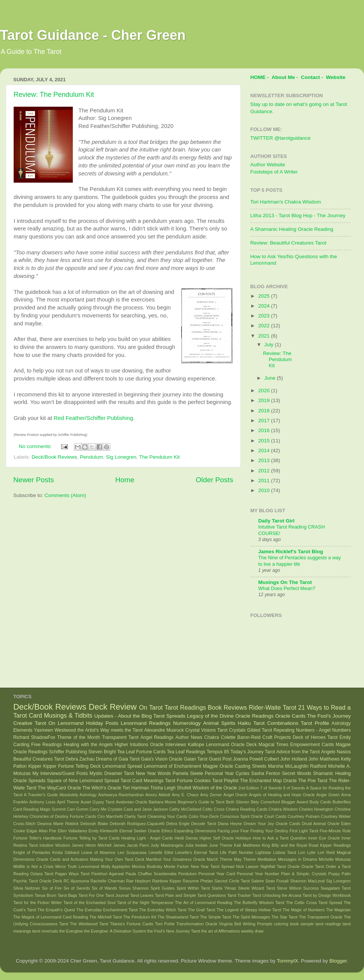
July (270, 345)
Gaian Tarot (196, 759)
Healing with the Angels (88, 745)
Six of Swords (77, 888)
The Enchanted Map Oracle (268, 781)
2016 (265, 430)
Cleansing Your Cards (167, 816)
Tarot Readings (185, 707)
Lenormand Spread (122, 766)
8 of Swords (294, 788)
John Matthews (324, 759)
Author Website (268, 165)
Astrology (341, 723)
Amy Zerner (211, 795)
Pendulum (92, 457)
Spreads (37, 781)
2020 (265, 391)
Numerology (187, 723)
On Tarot (151, 707)
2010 (265, 490)
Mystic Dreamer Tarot (112, 773)
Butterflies (342, 802)
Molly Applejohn (115, 866)
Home (125, 480)
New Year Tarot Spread (213, 866)
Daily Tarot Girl (276, 521)
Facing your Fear (233, 831)
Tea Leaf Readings (186, 752)
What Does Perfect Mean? (287, 588)
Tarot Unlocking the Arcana (277, 895)
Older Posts (214, 480)
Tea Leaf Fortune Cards (141, 752)
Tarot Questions (212, 895)
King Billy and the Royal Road (290, 845)
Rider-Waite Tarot (272, 707)
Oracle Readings (255, 716)
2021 (265, 336)
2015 (265, 441)
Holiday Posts (102, 723)
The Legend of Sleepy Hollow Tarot (249, 910)
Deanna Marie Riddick (58, 824)
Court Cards (275, 816)
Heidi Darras (186, 838)
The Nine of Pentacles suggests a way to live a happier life (300, 561)
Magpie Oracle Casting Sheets (235, 766)
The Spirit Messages (251, 917)
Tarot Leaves (142, 895)
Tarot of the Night (133, 903)
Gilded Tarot (260, 730)
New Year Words (153, 773)
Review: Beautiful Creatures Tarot (288, 243)
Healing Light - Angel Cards (147, 838)
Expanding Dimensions (195, 831)
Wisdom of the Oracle (215, 788)
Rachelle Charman (108, 881)
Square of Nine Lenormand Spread (83, 781)
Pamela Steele (188, 773)
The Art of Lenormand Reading (204, 903)
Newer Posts (34, 480)
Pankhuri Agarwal (108, 874)
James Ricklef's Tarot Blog (291, 552)
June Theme (221, 845)
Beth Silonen (238, 802)
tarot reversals (45, 931)
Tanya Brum (45, 895)
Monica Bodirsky (147, 866)
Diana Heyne (230, 824)
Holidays (243, 838)
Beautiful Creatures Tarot (39, 759)
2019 (265, 400)
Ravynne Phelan (198, 881)
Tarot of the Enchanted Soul (89, 903)
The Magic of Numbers (304, 910)
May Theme (245, 859)
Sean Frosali (277, 881)
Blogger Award (295, 802)
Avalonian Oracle (132, 802)
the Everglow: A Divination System (115, 931)
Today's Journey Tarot (253, 752)
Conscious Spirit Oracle (242, 816)
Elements (23, 730)
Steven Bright (102, 752)
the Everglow (71, 931)
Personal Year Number (258, 874)
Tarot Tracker (239, 895)
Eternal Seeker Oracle (140, 831)
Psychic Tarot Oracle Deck (38, 881)
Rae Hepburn (138, 881)
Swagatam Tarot (336, 888)
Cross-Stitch (24, 824)
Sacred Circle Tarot (232, 881)
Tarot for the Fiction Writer (38, 903)
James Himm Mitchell (92, 845)
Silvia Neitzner (27, 888)
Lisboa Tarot (285, 852)
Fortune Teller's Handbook (38, 838)
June (271, 378)
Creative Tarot (30, 723)
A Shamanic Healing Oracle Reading (292, 229)
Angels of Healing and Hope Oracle (282, 795)
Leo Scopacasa (132, 852)
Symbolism (23, 895)
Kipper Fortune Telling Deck (72, 766)
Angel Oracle (235, 795)
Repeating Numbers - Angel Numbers (312, 730)
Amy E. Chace (185, 795)
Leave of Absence (98, 852)
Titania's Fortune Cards (132, 924)
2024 (265, 306)
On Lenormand (66, 723)
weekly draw (252, 931)
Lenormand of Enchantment (173, 766)
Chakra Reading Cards (246, 809)
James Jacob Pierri (131, 845)
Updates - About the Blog (123, 716)
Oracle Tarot (313, 866)
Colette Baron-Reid (241, 737)
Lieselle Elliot (161, 852)
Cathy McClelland (185, 809)
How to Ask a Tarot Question (279, 838)
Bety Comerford (265, 802)
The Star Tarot (285, 917)
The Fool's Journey (329, 716)
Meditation (267, 859)
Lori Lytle (307, 852)
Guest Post (220, 759)
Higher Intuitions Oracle (139, 745)
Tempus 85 (218, 752)
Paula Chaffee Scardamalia (151, 874)
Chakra (211, 737)
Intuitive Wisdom (55, 845)
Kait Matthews (247, 845)
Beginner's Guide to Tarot (201, 802)
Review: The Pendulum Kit (54, 95)
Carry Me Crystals (106, 809)
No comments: (36, 446)
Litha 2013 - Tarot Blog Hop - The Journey (298, 215)
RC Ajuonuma (76, 881)
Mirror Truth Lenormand (77, 866)
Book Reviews (227, 707)
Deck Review (113, 707)
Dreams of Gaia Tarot (118, 759)
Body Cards (320, 802)
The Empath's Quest (56, 910)
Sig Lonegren (121, 457)
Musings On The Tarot (285, 582)
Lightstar (263, 852)
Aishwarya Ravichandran (121, 795)
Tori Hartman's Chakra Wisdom (286, 202)
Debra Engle (178, 824)
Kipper (35, 766)
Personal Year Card (217, 874)
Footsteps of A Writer (274, 172)
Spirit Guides (163, 888)
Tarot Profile (315, 723)
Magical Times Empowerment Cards (296, 745)
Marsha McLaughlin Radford (297, 766)
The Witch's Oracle (102, 788)
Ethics (167, 831)
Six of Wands (104, 888)
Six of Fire (52, 888)
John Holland (294, 759)
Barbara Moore (162, 802)
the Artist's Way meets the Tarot (110, 730)
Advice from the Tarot (298, 752)
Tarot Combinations (276, 723)
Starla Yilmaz (224, 888)
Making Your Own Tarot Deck (117, 859)
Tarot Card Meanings (142, 781)
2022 (265, 326)
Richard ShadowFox (34, 737)
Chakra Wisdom (283, 809)
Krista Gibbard (66, 852)
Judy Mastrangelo (167, 845)
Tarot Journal (117, 895)
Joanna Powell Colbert (256, 759)
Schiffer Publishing (68, 752)
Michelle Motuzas (335, 859)
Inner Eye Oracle (324, 838)
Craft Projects (277, 737)
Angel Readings (157, 737)
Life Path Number (237, 852)
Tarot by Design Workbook (327, 895)
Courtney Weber (336, 816)
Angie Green (328, 795)
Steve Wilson (289, 888)
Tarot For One (91, 895)
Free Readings (46, 745)
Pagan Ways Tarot (72, 874)
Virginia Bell (230, 924)
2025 (265, 296)
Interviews (176, 745)
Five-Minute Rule (335, 831)
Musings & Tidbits (68, 715)
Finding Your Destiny (269, 831)
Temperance (162, 903)
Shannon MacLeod (307, 881)
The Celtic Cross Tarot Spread (314, 903)
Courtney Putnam (304, 816)
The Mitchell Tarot (106, 917)
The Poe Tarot (313, 781)
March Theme (220, 859)
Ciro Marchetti (110, 816)
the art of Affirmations (221, 931)
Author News (189, 737)
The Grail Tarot (201, 910)
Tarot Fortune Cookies (188, 781)
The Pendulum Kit (159, 457)
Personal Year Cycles (227, 773)
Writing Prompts (257, 924)
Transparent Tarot (120, 737)
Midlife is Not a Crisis (33, 866)
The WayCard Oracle (59, 788)
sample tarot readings (321, 924)
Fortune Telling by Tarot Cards (92, 838)
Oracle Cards (290, 716)
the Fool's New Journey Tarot (174, 931)
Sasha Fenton (266, 773)
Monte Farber (176, 866)
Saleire (257, 881)
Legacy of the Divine (210, 716)
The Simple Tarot (215, 917)
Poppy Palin (340, 874)
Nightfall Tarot (273, 866)
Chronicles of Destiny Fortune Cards (63, 816)
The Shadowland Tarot (178, 917)
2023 (265, 316)
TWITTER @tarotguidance (280, 138)
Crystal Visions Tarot (206, 730)
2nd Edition (249, 788)
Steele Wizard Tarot (257, 888)
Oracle (293, 866)
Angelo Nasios (336, 752)
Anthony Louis (42, 802)
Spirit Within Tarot (193, 888)
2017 (265, 421)
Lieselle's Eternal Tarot (197, 852)
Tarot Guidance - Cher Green (93, 35)
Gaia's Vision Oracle (162, 759)
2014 (265, 451)
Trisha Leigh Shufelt (171, 788)
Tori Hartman (136, 788)
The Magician (338, 910)
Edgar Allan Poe (42, 831)
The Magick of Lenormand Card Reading (51, 917)
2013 (265, 460)
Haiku (244, 723)
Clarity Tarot (135, 816)
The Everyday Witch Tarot (163, 910)
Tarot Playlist (225, 781)
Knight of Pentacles (32, 852)
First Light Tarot (304, 831)
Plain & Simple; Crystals (304, 874)
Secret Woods (297, 773)
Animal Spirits (219, 723)
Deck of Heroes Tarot (315, 737)
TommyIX (287, 961)
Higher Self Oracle (217, 838)
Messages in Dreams (298, 859)
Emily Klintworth (103, 831)
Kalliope (196, 745)
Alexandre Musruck (164, 730)
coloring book (287, 924)
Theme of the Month (79, 737)
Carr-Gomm (78, 809)
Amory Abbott (158, 795)
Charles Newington (316, 809)
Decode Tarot (204, 824)
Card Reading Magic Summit (39, 809)
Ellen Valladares (72, 831)
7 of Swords (271, 788)
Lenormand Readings (146, 723)
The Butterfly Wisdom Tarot (259, 903)
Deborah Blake (94, 824)
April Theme (68, 802)
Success (311, 888)
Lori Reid (326, 852)
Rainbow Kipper (167, 881)
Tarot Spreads (169, 716)
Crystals (237, 730)
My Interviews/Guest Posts (60, 773)
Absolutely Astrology (78, 795)
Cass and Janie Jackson (146, 809)
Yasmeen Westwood (55, 730)
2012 (265, 471)
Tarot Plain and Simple (175, 895)
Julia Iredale (196, 845)
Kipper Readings (335, 845)
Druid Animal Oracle (321, 824)
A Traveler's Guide (41, 795)
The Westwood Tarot (89, 924)
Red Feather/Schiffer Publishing (93, 418)
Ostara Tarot (42, 874)
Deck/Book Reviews (54, 457)
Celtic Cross (213, 809)
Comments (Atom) (66, 495)
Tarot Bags (67, 895)
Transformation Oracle (197, 924)
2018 (265, 411)
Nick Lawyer (247, 866)
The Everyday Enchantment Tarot (107, 910)
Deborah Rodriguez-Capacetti (137, 824)
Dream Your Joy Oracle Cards (272, 824)
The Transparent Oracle (321, 917)
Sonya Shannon (134, 888)
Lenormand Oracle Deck (231, 745)
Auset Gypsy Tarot (98, 802)
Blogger (338, 961)
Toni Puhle (165, 924)
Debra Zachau (80, 759)
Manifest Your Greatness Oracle (176, 859)
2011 (265, 481)
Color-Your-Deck (203, 816)
